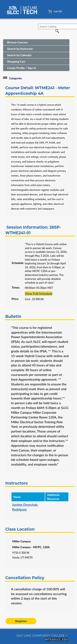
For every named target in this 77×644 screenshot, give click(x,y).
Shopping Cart (16, 61)
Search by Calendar (19, 55)
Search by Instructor (20, 49)
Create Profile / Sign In (22, 68)
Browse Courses (17, 42)
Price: (15, 299)
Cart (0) (55, 11)
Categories (15, 78)
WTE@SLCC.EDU (57, 639)
